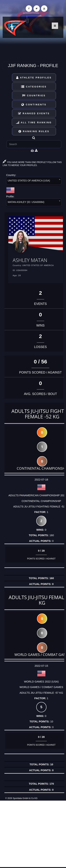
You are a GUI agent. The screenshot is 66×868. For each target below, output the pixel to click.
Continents (34, 105)
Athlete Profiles (34, 78)
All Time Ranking (34, 122)
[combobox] (34, 182)
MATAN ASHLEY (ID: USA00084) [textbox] (26, 202)
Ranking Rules (34, 131)
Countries (34, 96)
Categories (34, 87)
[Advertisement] (33, 834)
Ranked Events (34, 113)
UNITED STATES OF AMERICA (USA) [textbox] (29, 181)
